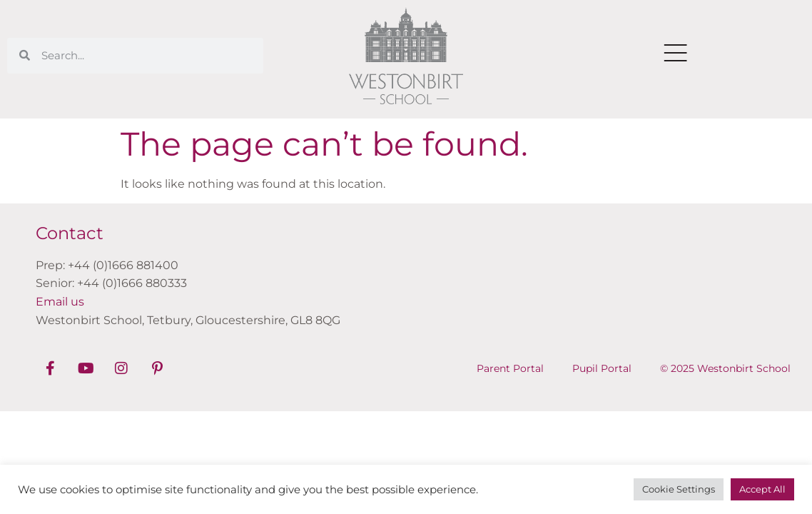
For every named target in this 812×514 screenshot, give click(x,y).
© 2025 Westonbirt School (725, 368)
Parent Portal (510, 368)
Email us (60, 302)
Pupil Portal (602, 368)
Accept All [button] (762, 489)
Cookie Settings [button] (679, 489)
